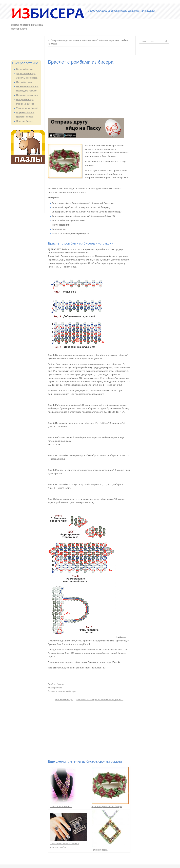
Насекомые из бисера (27, 86)
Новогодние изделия (27, 91)
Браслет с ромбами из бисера (107, 806)
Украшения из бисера (27, 108)
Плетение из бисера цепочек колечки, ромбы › (100, 700)
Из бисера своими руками (60, 40)
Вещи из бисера (24, 69)
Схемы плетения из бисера (27, 25)
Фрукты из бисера (25, 112)
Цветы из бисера (25, 117)
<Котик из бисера (64, 700)
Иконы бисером (24, 82)
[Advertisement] (25, 46)
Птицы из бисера (25, 99)
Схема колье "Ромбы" (61, 806)
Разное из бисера (25, 104)
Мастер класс (55, 688)
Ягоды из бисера (25, 121)
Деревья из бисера (26, 73)
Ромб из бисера (101, 40)
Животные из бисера (27, 78)
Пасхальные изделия (27, 95)
